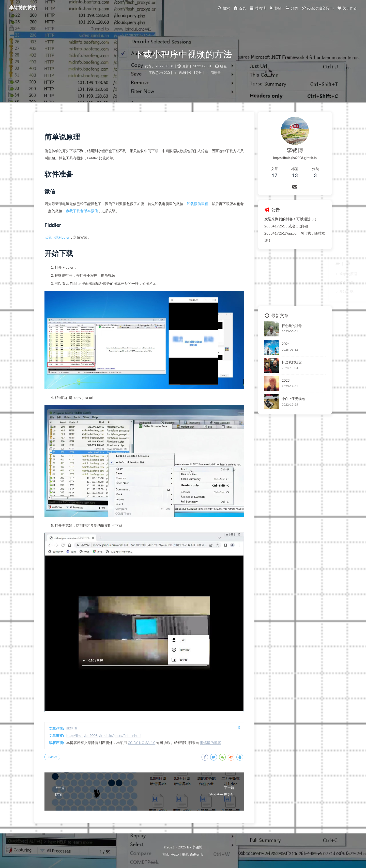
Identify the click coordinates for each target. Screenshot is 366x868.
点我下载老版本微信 (82, 211)
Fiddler (52, 757)
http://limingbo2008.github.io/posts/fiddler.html (104, 735)
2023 (286, 380)
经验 (223, 66)
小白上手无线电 (293, 399)
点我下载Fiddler (57, 237)
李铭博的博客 (23, 8)
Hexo (175, 854)
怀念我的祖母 (292, 326)
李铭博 (72, 728)
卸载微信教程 (197, 204)
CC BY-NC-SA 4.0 (142, 743)
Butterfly (196, 854)
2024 (286, 344)
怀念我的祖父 (292, 362)
